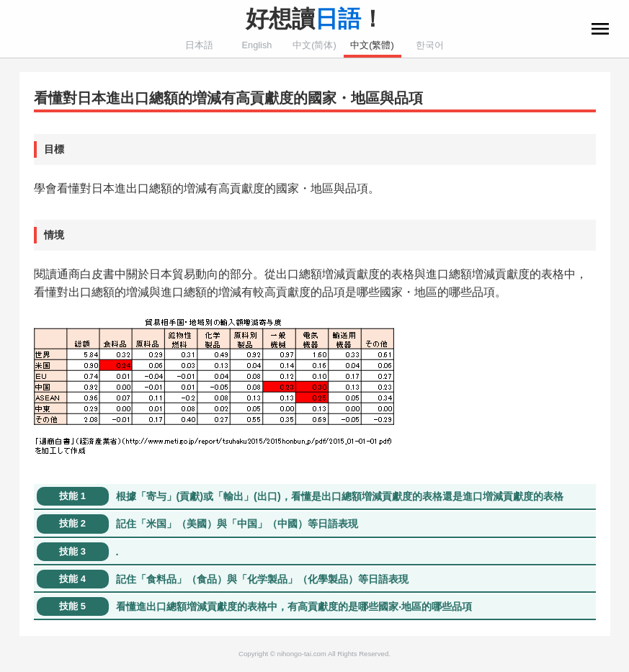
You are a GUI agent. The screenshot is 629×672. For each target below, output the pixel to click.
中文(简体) (314, 45)
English (257, 45)
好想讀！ (315, 19)
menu (600, 29)
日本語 (199, 45)
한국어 (430, 45)
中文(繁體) (372, 45)
